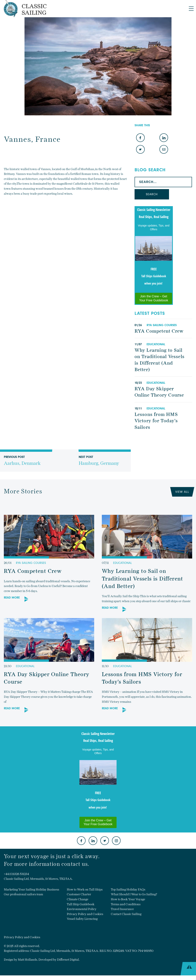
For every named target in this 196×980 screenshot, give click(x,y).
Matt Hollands (27, 960)
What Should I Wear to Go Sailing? (134, 894)
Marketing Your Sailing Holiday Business (31, 889)
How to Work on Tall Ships (85, 889)
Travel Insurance (122, 909)
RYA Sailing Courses (162, 325)
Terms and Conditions (126, 904)
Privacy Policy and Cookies (85, 914)
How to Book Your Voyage (128, 899)
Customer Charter (79, 894)
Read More (12, 598)
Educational (156, 344)
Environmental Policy (82, 909)
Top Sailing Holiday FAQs (128, 889)
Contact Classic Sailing (126, 914)
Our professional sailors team (23, 894)
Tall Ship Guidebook (81, 904)
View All (182, 492)
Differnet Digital (68, 960)
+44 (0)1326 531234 (16, 874)
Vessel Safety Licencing (82, 919)
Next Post (99, 463)
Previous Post (22, 463)
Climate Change (78, 899)
